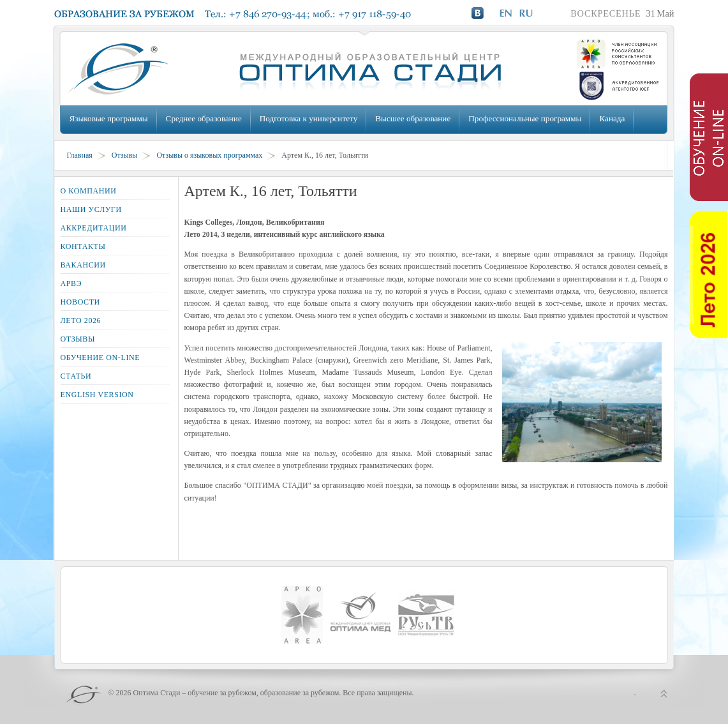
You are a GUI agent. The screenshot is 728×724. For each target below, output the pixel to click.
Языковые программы (109, 118)
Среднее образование (204, 118)
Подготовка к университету (308, 118)
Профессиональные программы (525, 118)
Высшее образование (413, 118)
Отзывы (125, 155)
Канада (612, 118)
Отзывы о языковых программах (209, 155)
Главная (80, 155)
